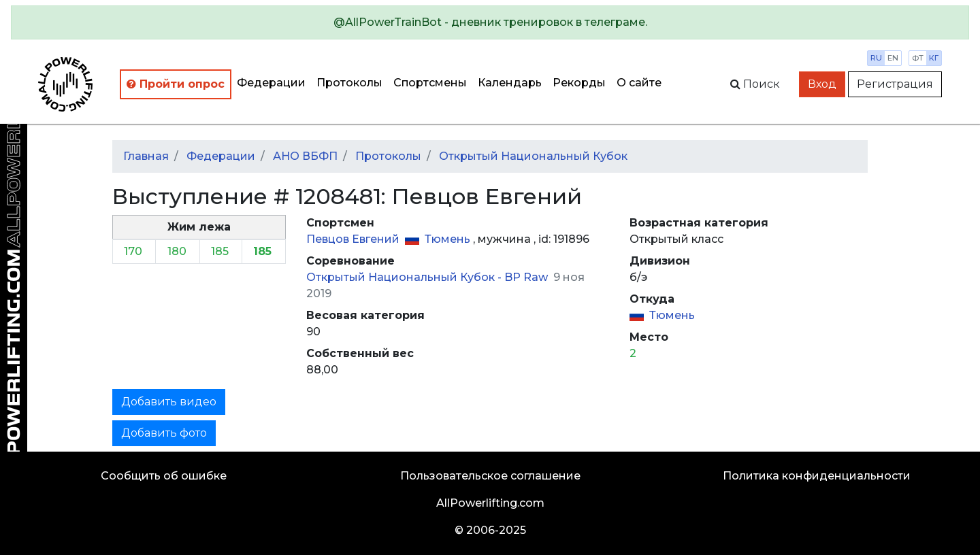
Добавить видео (169, 402)
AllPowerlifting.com (490, 503)
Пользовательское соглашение (490, 476)
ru (876, 58)
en (893, 58)
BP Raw (527, 277)
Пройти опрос (176, 84)
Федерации (271, 83)
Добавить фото (164, 433)
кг (934, 58)
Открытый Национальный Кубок (533, 156)
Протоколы (349, 83)
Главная (146, 156)
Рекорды (579, 83)
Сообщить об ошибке (164, 476)
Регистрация (895, 84)
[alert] (490, 22)
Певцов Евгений (354, 239)
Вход (822, 84)
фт (918, 58)
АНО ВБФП (305, 156)
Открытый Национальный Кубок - (405, 277)
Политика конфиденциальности (817, 476)
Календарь (510, 83)
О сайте (639, 83)
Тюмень (449, 239)
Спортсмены (430, 83)
